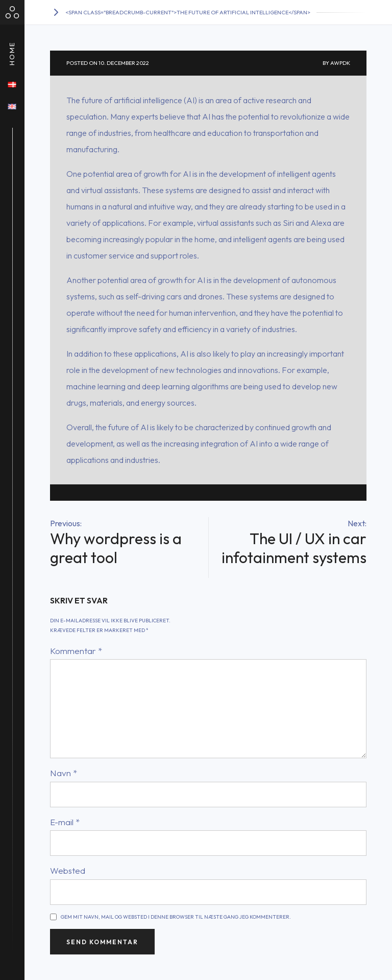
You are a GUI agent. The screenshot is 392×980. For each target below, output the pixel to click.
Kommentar (76, 651)
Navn (64, 773)
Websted (68, 870)
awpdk (340, 63)
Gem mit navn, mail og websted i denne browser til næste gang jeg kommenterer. (176, 917)
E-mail (65, 822)
